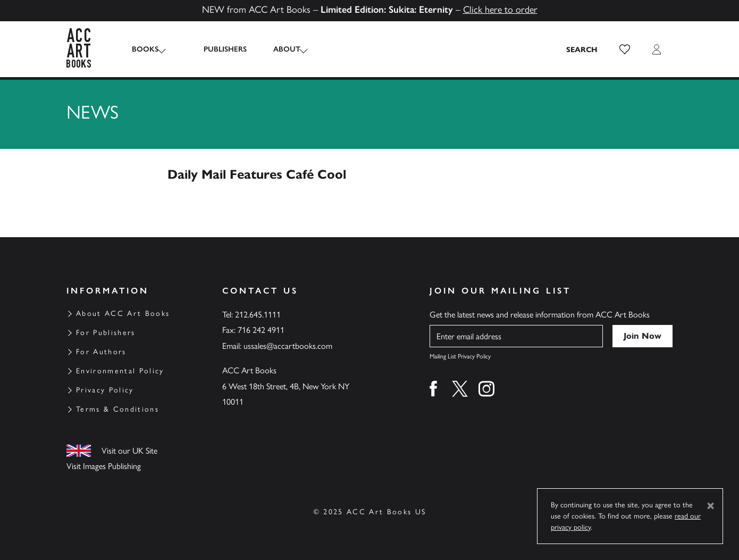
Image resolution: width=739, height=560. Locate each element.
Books (145, 49)
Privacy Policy (105, 390)
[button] (625, 49)
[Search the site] (582, 49)
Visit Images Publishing (104, 466)
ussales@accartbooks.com (288, 346)
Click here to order (500, 10)
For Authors (101, 352)
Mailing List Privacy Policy (460, 356)
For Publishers (106, 333)
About (276, 49)
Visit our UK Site (129, 451)
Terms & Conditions (117, 409)
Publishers (215, 49)
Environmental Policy (120, 371)
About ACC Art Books (123, 314)
